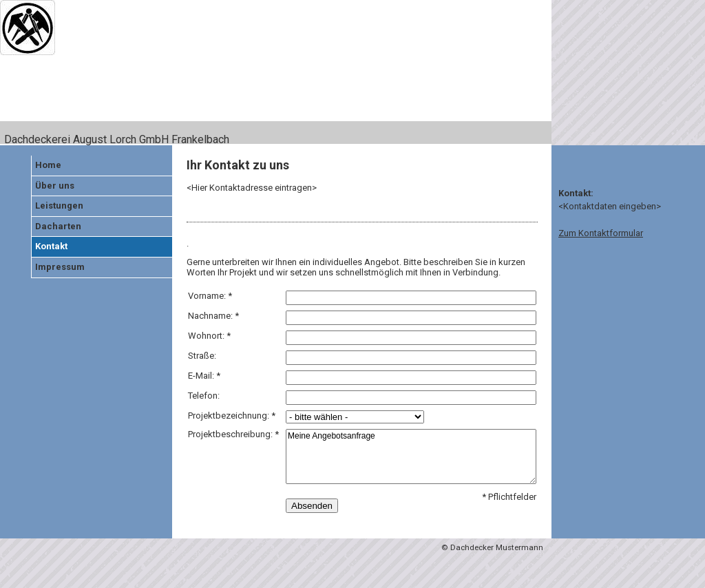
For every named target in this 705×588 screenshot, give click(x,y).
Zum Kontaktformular (601, 233)
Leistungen (59, 206)
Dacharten (58, 226)
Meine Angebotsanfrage (411, 456)
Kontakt (51, 246)
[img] (276, 73)
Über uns (55, 186)
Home (48, 165)
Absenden (312, 506)
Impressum (60, 267)
